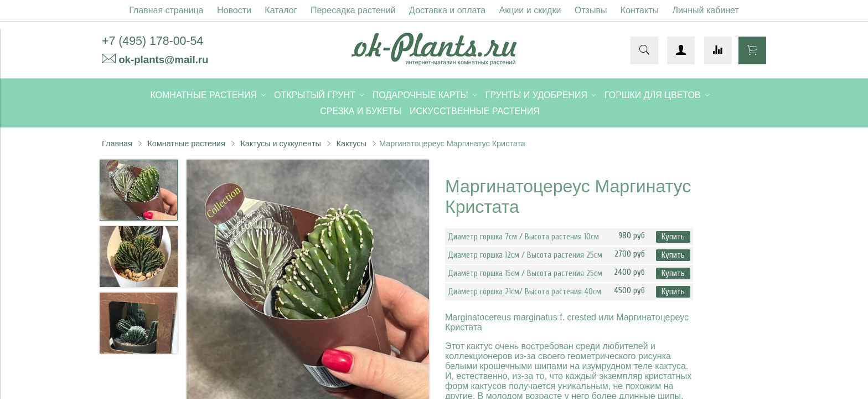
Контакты (640, 10)
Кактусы (352, 144)
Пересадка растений (353, 10)
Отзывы (591, 10)
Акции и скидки (530, 10)
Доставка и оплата (447, 10)
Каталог (281, 10)
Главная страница (166, 10)
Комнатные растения (186, 144)
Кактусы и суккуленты (281, 144)
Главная (117, 144)
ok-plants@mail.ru (163, 60)
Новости (234, 10)
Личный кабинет (705, 10)
